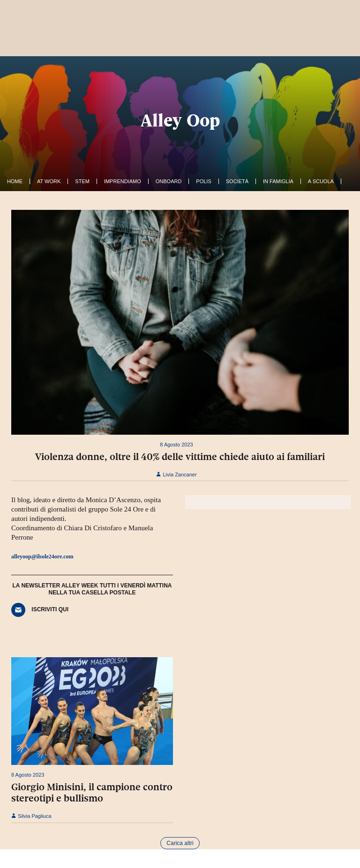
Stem (82, 181)
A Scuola (321, 181)
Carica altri (180, 843)
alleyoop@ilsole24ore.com (42, 556)
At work (49, 181)
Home (15, 181)
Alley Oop (180, 120)
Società (237, 181)
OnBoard (169, 181)
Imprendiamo (123, 181)
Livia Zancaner (176, 475)
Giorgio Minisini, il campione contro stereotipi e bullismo (92, 793)
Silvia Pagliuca (31, 816)
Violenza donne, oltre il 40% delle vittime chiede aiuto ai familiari (180, 457)
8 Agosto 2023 (176, 445)
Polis (203, 181)
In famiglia (278, 181)
